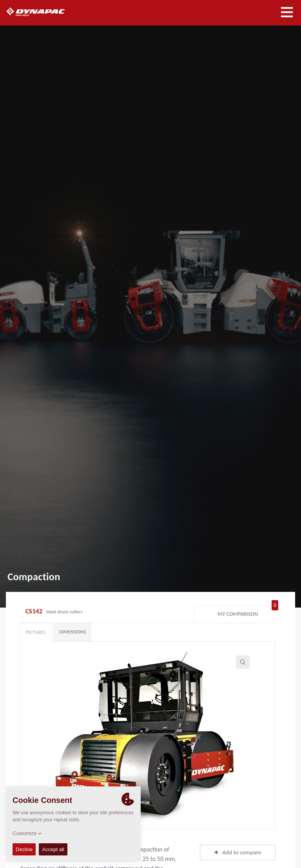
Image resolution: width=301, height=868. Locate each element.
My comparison (248, 612)
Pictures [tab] (36, 632)
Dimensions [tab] (73, 632)
